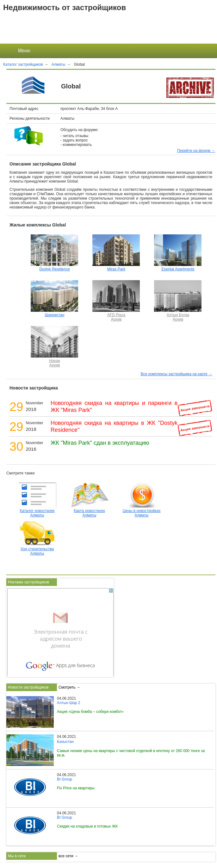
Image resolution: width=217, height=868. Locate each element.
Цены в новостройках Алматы (142, 511)
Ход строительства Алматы (37, 549)
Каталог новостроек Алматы (37, 511)
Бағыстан (65, 742)
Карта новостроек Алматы (90, 511)
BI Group (65, 779)
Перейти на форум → (196, 151)
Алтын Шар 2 (68, 703)
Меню (19, 51)
